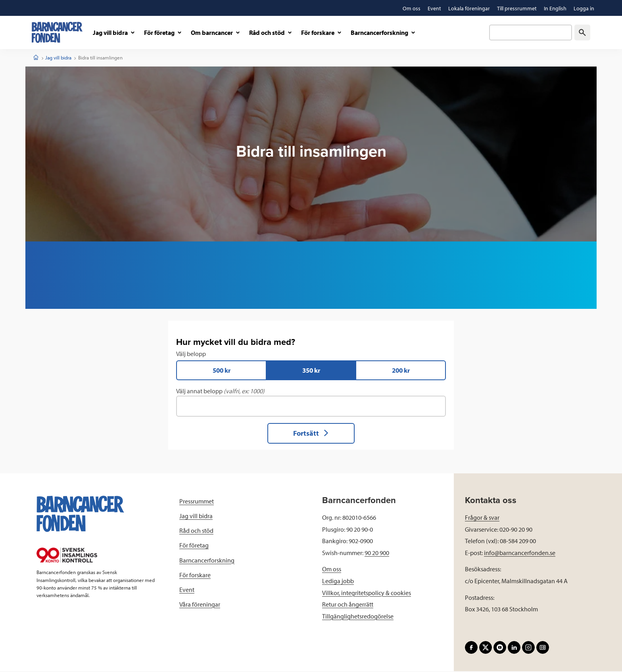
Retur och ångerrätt (348, 605)
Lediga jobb (338, 582)
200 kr (401, 370)
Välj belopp (311, 365)
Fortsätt (311, 434)
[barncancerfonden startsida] (57, 32)
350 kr (311, 370)
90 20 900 (377, 553)
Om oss (332, 570)
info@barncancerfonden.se (520, 553)
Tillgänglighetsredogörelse (358, 617)
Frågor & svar (482, 518)
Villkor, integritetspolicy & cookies (367, 594)
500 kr (222, 370)
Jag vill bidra (58, 57)
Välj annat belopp (311, 402)
